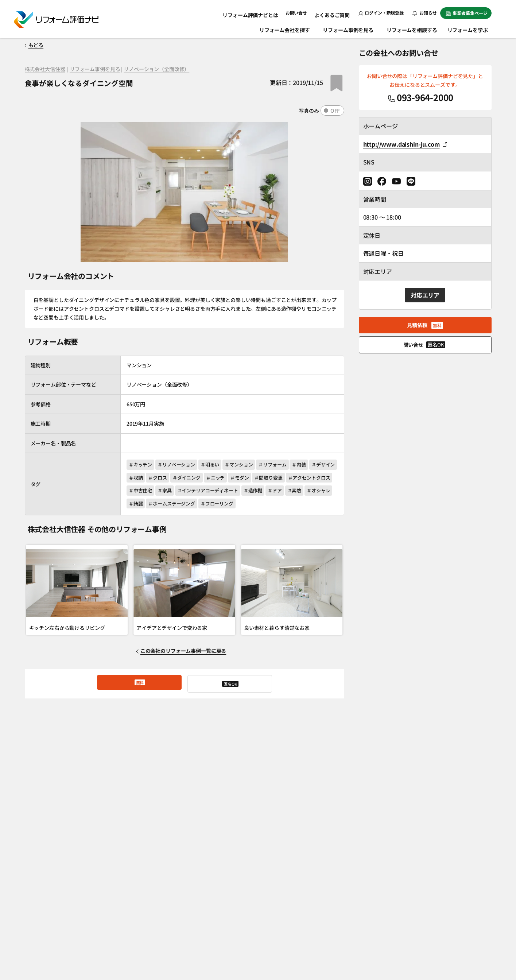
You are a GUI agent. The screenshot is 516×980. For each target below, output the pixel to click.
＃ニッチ (254, 478)
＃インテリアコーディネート (262, 492)
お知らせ (424, 13)
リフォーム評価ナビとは (259, 13)
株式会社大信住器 (44, 70)
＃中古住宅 (190, 492)
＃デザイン (140, 478)
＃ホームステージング (249, 506)
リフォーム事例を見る (349, 28)
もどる (40, 45)
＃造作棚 (310, 492)
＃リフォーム (282, 464)
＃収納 (167, 478)
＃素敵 (158, 506)
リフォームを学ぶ (471, 28)
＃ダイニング (222, 478)
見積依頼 (139, 687)
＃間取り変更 (312, 478)
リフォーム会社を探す (285, 28)
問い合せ (230, 687)
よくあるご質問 (335, 13)
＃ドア (136, 506)
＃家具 (217, 492)
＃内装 (311, 464)
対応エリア (425, 295)
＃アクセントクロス (150, 492)
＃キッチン (140, 464)
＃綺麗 (211, 506)
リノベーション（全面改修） (148, 70)
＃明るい (215, 464)
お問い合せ (301, 13)
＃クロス (191, 478)
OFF (335, 111)
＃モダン (280, 478)
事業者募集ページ (466, 13)
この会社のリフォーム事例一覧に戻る (185, 654)
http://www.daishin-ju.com (405, 144)
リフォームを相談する (413, 28)
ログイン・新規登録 (381, 13)
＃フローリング (297, 506)
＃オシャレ (184, 506)
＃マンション (246, 464)
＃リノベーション (179, 464)
